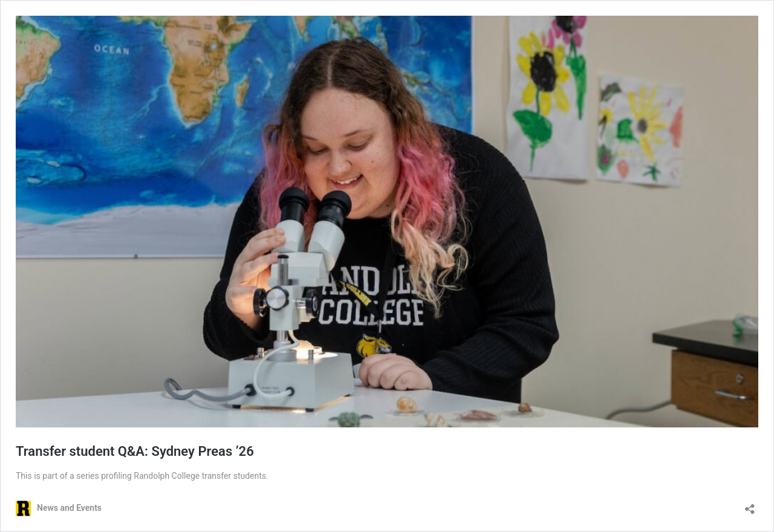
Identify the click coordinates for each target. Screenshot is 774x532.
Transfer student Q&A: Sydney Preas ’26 (135, 451)
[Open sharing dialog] (750, 505)
